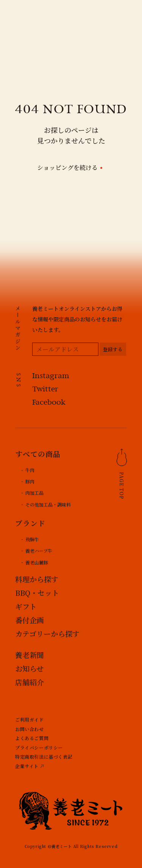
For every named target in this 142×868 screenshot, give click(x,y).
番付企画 (30, 620)
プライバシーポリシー (39, 747)
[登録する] (113, 349)
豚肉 (30, 481)
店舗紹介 (30, 682)
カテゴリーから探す (47, 633)
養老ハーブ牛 (39, 551)
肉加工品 (34, 493)
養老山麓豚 (37, 562)
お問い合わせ (30, 729)
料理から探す (37, 579)
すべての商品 (38, 454)
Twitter (45, 390)
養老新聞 (30, 655)
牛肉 (30, 470)
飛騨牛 (32, 539)
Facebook (49, 403)
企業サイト (27, 766)
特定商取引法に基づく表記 (44, 757)
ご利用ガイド (30, 719)
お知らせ (29, 668)
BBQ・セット (37, 593)
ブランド (30, 523)
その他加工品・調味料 (48, 504)
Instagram (51, 376)
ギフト (26, 606)
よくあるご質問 (32, 738)
